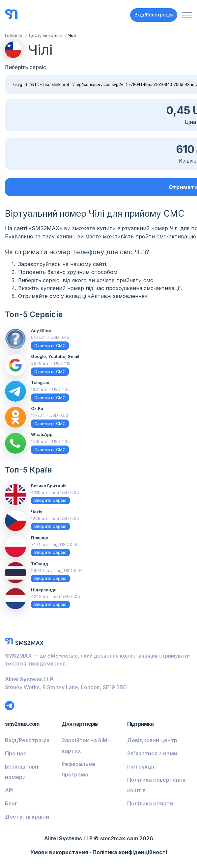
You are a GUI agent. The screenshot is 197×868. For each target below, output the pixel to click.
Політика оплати (150, 803)
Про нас (16, 753)
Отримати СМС (50, 346)
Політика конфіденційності (130, 852)
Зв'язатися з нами (152, 753)
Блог (11, 803)
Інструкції (141, 767)
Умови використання (59, 852)
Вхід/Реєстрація (154, 15)
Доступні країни (27, 817)
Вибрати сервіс (50, 500)
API (9, 790)
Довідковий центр (152, 740)
